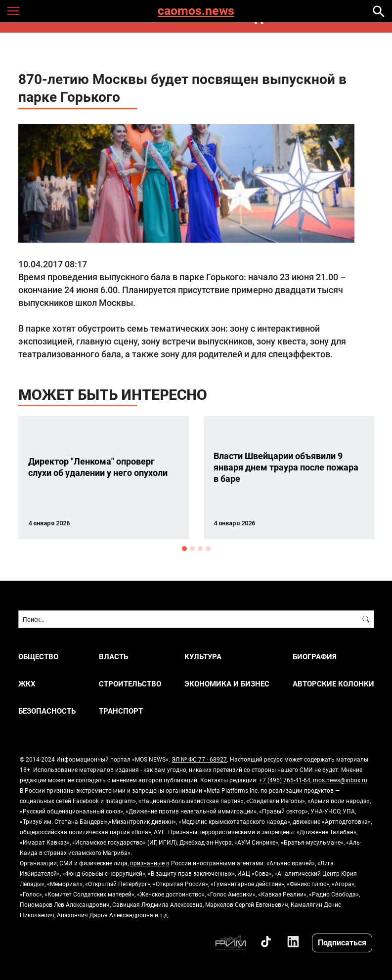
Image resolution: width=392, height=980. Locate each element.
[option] (104, 478)
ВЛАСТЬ (113, 657)
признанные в (150, 863)
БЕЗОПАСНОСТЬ (47, 711)
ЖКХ (27, 684)
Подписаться (342, 942)
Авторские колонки (333, 684)
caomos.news (196, 11)
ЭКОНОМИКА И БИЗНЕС (227, 684)
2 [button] (192, 549)
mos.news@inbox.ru (340, 780)
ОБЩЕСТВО (38, 657)
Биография (315, 657)
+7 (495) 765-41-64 (285, 780)
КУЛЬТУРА (203, 657)
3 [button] (200, 549)
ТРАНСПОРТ (121, 711)
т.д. (164, 915)
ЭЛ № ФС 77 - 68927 (199, 759)
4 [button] (208, 549)
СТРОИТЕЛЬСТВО (130, 684)
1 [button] (184, 549)
